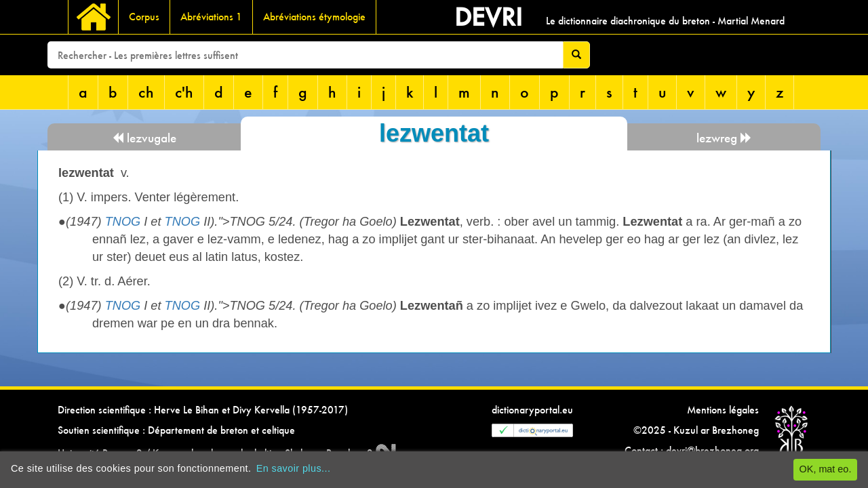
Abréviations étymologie (314, 17)
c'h (184, 92)
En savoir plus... (294, 468)
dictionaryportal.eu (532, 410)
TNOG (123, 222)
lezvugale (144, 138)
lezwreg (724, 138)
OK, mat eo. (826, 469)
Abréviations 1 (211, 17)
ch (146, 92)
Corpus (144, 17)
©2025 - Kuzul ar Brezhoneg (696, 430)
